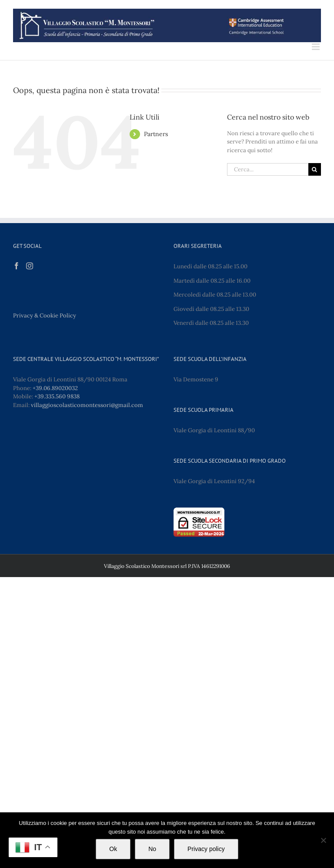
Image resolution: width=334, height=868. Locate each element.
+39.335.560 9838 (57, 396)
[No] (323, 840)
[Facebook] (17, 266)
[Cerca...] (268, 169)
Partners (156, 134)
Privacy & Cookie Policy (45, 315)
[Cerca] (315, 169)
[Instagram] (30, 266)
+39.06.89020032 (55, 388)
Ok (113, 849)
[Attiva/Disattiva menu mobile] (316, 47)
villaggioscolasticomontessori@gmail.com (87, 405)
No (152, 849)
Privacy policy (206, 849)
